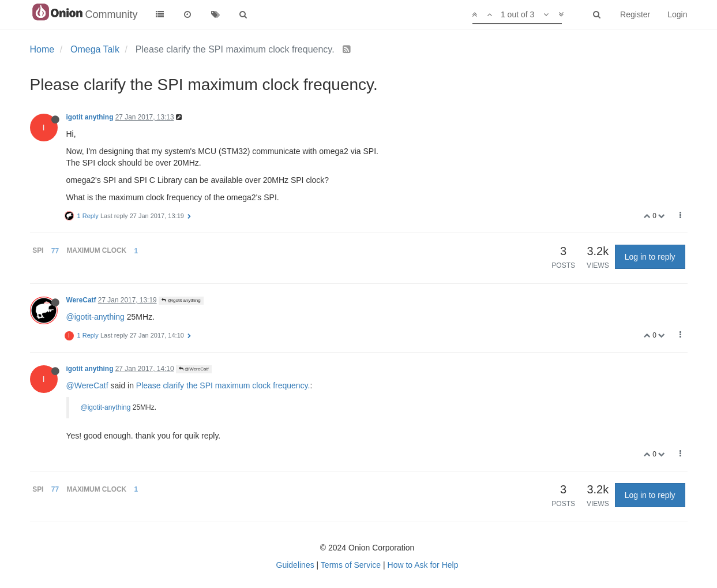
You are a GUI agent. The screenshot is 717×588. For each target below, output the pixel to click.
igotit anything (90, 117)
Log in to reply (650, 257)
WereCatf (81, 300)
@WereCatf (194, 369)
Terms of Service (351, 565)
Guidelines (295, 565)
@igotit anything (181, 300)
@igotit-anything (95, 317)
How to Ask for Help (423, 565)
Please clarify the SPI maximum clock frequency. (223, 385)
